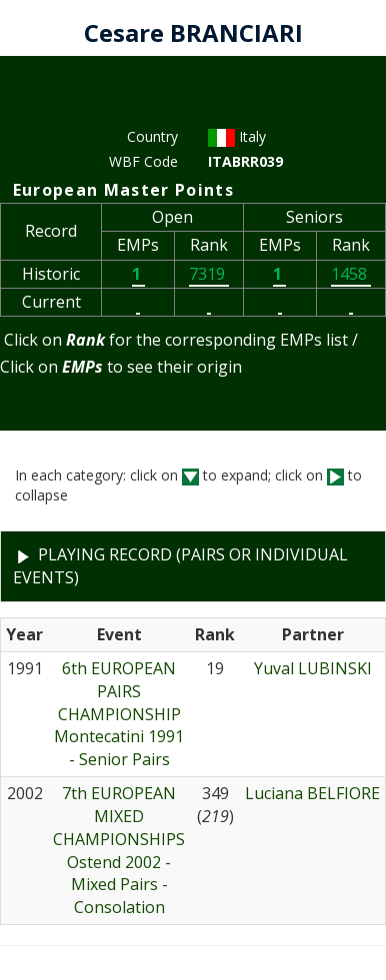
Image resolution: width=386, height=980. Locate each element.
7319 (209, 274)
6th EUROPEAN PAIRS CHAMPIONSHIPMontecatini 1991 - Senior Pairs (119, 714)
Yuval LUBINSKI (313, 668)
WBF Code (143, 161)
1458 (351, 274)
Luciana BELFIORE (312, 793)
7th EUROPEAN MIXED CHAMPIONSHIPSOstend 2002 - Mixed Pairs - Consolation (119, 850)
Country (152, 136)
